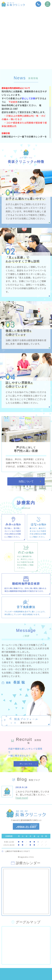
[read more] (22, 798)
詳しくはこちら (26, 764)
